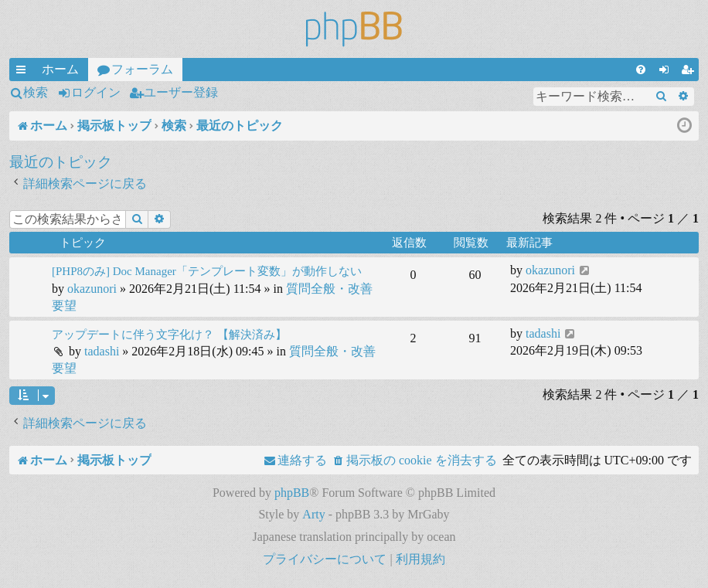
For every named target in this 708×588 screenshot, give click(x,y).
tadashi (102, 351)
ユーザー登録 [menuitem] (690, 72)
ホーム (60, 69)
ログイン (96, 92)
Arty (313, 514)
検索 (36, 92)
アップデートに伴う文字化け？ (133, 335)
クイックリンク (24, 72)
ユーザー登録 (181, 92)
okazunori (92, 289)
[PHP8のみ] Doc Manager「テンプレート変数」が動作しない (207, 271)
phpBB (292, 493)
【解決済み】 (252, 335)
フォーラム (142, 69)
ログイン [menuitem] (667, 72)
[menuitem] (641, 70)
